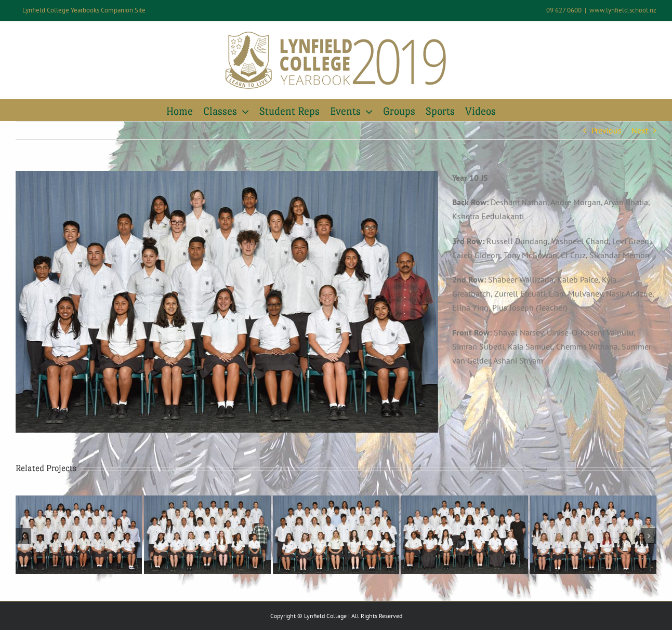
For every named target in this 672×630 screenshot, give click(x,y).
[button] (23, 536)
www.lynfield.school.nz (623, 10)
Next (640, 130)
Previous (607, 130)
